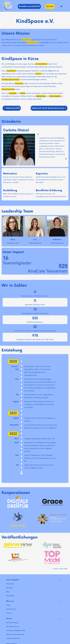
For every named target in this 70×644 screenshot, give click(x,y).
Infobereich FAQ (13, 108)
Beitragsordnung (13, 627)
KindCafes (10, 584)
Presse (9, 613)
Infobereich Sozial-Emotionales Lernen (48, 108)
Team (8, 605)
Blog (8, 592)
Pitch (31, 407)
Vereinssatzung (12, 623)
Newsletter (10, 596)
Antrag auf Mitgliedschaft (16, 630)
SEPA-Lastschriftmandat (15, 634)
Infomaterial (11, 609)
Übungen (10, 588)
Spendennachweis (13, 638)
